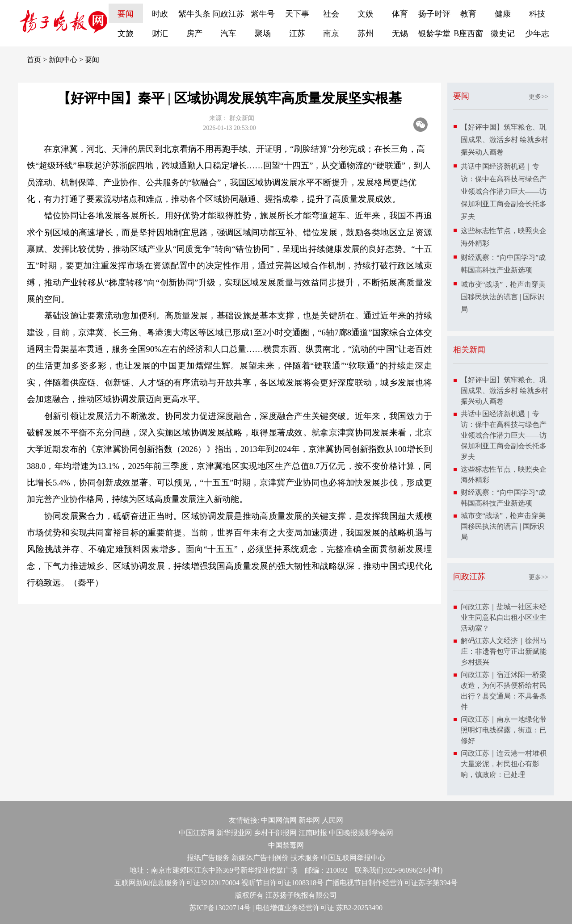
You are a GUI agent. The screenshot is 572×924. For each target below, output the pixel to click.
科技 (537, 14)
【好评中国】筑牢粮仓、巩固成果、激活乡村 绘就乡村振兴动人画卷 (505, 140)
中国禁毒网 (286, 845)
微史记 (503, 33)
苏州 (366, 33)
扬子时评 (434, 14)
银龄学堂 (434, 33)
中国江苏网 (197, 833)
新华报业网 (234, 833)
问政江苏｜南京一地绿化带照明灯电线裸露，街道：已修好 (504, 730)
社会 (331, 14)
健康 (503, 14)
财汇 (160, 33)
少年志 (537, 33)
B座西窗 (468, 33)
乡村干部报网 (275, 833)
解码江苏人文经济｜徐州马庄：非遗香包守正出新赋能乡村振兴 (504, 651)
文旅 (126, 33)
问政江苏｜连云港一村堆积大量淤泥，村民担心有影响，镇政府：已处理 (504, 764)
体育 (400, 14)
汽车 (228, 33)
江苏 (297, 33)
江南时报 (313, 833)
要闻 (126, 14)
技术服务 (305, 858)
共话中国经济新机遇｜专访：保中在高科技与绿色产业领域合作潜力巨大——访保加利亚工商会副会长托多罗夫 (504, 191)
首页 (34, 60)
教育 (468, 14)
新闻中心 (63, 60)
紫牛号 (263, 14)
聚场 (263, 33)
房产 (194, 33)
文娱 (366, 14)
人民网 (332, 820)
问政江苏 (228, 14)
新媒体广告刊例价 (260, 858)
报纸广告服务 (208, 858)
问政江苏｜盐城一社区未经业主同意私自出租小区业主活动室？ (504, 617)
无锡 (400, 33)
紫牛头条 (194, 14)
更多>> (538, 97)
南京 (331, 33)
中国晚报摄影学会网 (361, 833)
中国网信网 (279, 820)
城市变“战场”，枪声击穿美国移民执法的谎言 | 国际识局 (503, 297)
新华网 (309, 820)
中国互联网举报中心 (353, 858)
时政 (160, 14)
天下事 (297, 14)
